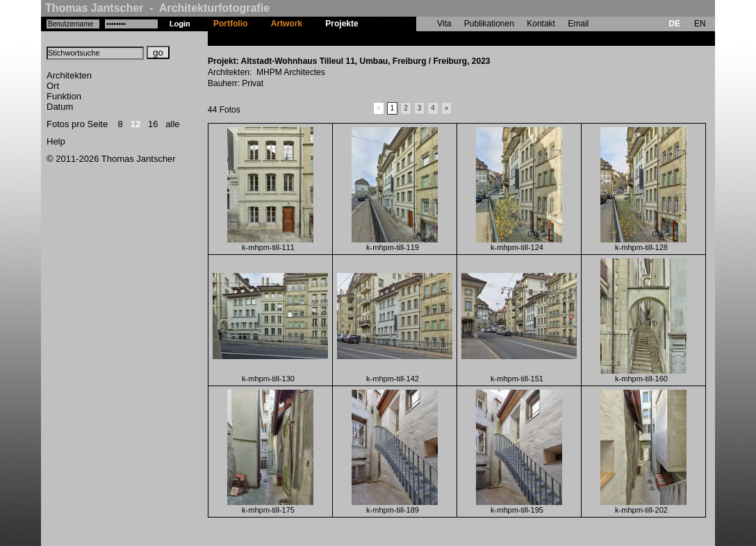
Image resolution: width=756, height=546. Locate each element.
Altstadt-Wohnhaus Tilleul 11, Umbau (443, 38)
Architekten (69, 75)
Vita (444, 24)
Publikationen (489, 24)
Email (578, 24)
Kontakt (541, 24)
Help (56, 141)
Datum (60, 107)
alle (172, 124)
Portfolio (230, 24)
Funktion (64, 96)
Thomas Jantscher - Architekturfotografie (157, 8)
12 (135, 124)
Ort (53, 86)
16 (153, 124)
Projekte (342, 24)
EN (700, 24)
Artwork (287, 24)
